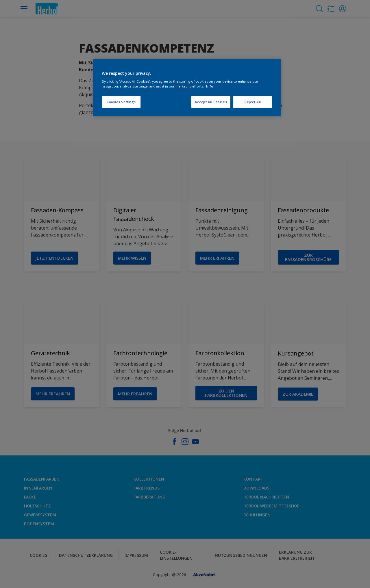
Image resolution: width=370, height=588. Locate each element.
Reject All (253, 102)
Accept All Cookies (211, 102)
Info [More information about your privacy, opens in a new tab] (210, 86)
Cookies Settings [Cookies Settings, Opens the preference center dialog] (121, 102)
